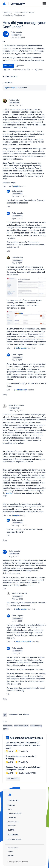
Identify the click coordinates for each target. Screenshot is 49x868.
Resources (12, 826)
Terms (10, 852)
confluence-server (21, 726)
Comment (8, 66)
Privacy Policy (13, 848)
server (6, 729)
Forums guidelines (15, 813)
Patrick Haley (14, 100)
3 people (15, 186)
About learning (13, 822)
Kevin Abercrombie (17, 405)
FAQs (10, 809)
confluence (8, 726)
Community (18, 4)
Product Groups (28, 13)
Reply (5, 394)
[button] (27, 287)
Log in (6, 88)
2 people (15, 515)
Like (4, 186)
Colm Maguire (17, 32)
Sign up (14, 88)
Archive (9, 493)
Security (11, 855)
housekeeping (36, 726)
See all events (13, 779)
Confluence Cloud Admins (15, 15)
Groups (17, 13)
